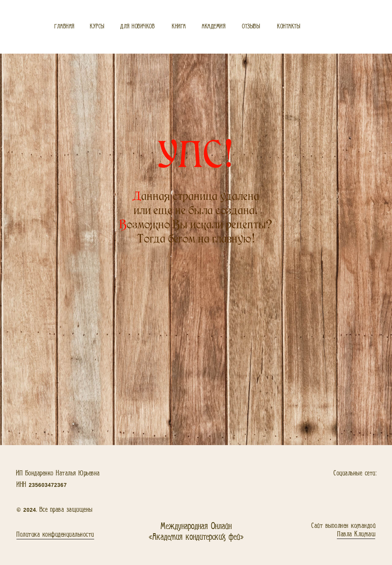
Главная (65, 27)
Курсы (97, 27)
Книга (179, 27)
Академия (214, 27)
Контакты (289, 27)
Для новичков (137, 27)
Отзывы (251, 27)
